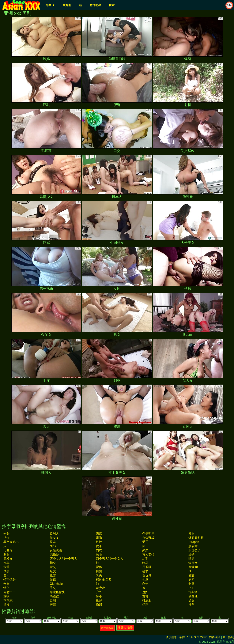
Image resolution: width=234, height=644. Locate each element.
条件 (182, 637)
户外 (99, 592)
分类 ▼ (50, 5)
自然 (99, 571)
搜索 (112, 5)
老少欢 (100, 588)
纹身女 (193, 563)
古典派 (193, 592)
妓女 (191, 600)
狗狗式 (8, 600)
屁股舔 (147, 567)
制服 (191, 584)
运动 (145, 605)
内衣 (99, 550)
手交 (53, 588)
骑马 (145, 563)
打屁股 (147, 600)
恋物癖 (54, 554)
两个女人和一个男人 (63, 559)
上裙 (191, 588)
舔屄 (145, 550)
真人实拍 (148, 554)
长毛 (99, 554)
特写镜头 (9, 580)
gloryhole (56, 584)
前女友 (54, 538)
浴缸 (6, 538)
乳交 (191, 575)
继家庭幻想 (196, 538)
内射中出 (9, 592)
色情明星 (95, 5)
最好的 (67, 5)
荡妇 (145, 592)
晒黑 (191, 559)
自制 (53, 600)
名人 (6, 575)
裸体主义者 (104, 580)
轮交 (53, 575)
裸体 (99, 567)
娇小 (99, 596)
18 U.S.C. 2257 (197, 637)
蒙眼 (6, 554)
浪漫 (6, 605)
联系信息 (171, 637)
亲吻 (99, 538)
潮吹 (191, 534)
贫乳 (145, 596)
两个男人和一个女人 (110, 559)
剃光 (145, 584)
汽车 (6, 563)
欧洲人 (54, 534)
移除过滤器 (125, 628)
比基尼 (8, 550)
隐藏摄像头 (57, 592)
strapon (194, 542)
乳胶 (99, 542)
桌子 (191, 554)
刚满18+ (194, 567)
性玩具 (147, 575)
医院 (53, 605)
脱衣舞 (193, 546)
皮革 (99, 546)
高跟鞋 (54, 596)
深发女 (8, 559)
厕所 (191, 580)
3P (190, 571)
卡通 (6, 567)
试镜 (6, 571)
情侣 (6, 588)
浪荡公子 (194, 550)
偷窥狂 (193, 596)
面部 (53, 546)
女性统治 (56, 550)
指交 (53, 563)
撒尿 (99, 605)
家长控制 (228, 637)
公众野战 (148, 538)
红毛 (145, 559)
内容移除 (215, 637)
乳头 (99, 575)
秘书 (145, 571)
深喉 (6, 596)
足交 (53, 571)
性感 (145, 580)
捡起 (99, 600)
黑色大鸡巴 (11, 542)
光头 (6, 534)
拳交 (53, 567)
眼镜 (53, 580)
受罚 (145, 542)
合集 (6, 584)
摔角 (191, 605)
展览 (53, 542)
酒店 (99, 534)
